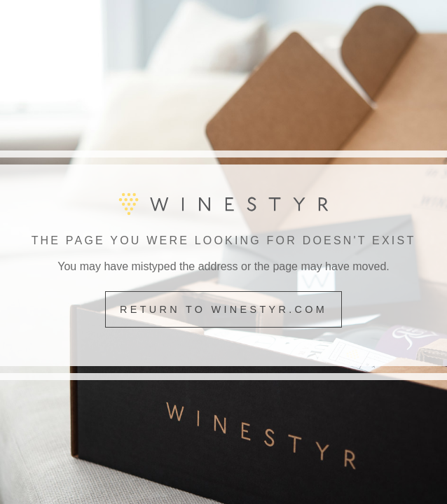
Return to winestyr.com (224, 309)
